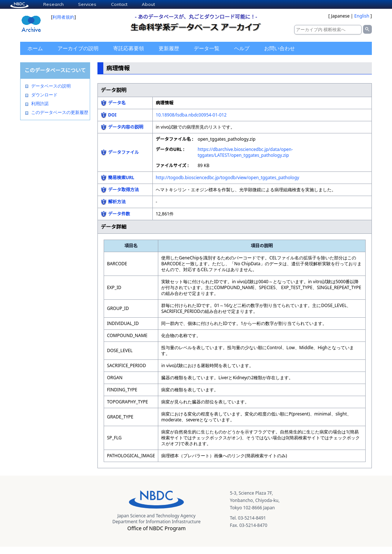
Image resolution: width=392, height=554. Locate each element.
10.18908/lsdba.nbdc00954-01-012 (191, 115)
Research (53, 4)
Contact (119, 4)
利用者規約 (63, 17)
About (148, 4)
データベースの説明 (51, 86)
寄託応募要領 (129, 48)
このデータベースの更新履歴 (60, 112)
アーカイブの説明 (78, 48)
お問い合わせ (280, 48)
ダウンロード (44, 95)
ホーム (35, 48)
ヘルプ (242, 48)
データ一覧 (207, 48)
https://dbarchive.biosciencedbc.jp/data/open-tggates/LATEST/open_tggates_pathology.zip (245, 152)
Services (87, 4)
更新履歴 (169, 48)
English (362, 16)
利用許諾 (40, 104)
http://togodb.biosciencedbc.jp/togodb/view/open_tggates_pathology (228, 178)
